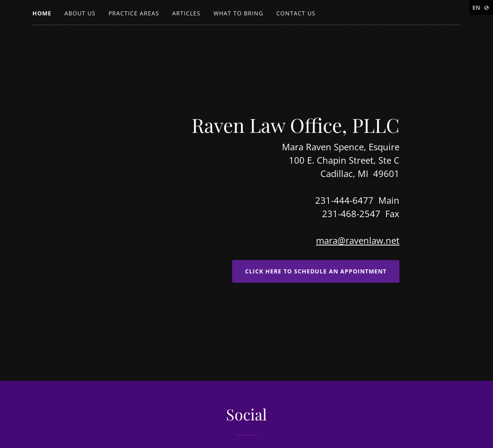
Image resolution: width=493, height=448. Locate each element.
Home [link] (42, 13)
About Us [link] (80, 13)
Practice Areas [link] (134, 13)
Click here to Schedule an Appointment (316, 271)
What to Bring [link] (238, 13)
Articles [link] (186, 13)
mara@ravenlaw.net (358, 240)
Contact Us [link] (296, 13)
